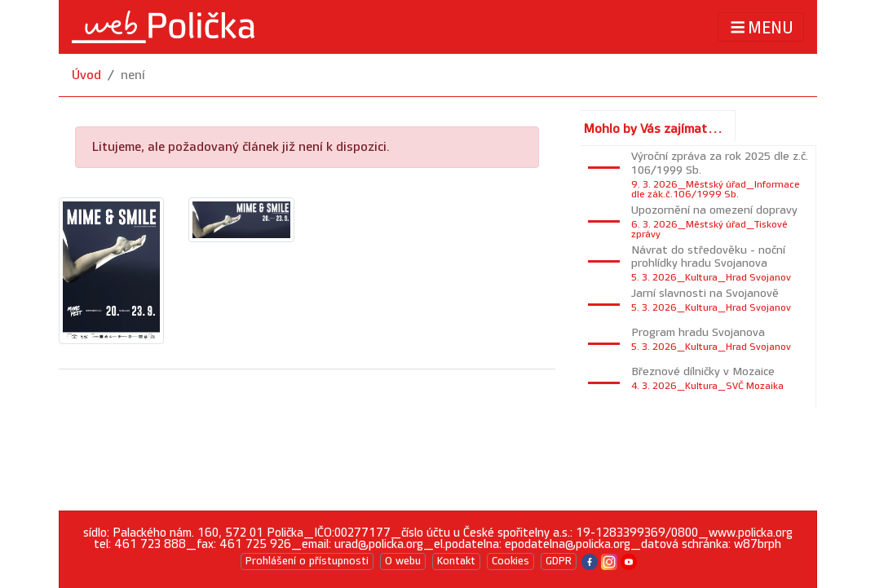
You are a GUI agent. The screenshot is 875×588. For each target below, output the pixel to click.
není (133, 75)
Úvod (86, 75)
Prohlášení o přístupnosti (307, 561)
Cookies (510, 561)
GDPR (559, 561)
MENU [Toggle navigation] (760, 27)
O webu (403, 561)
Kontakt (456, 561)
